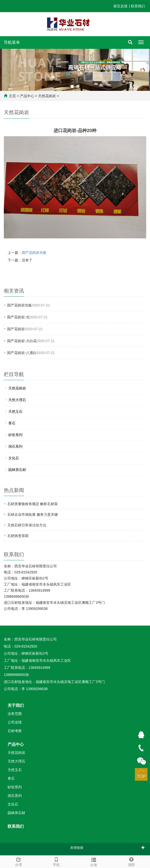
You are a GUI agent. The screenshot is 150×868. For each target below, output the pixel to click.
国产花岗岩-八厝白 (22, 353)
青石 (12, 423)
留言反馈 (120, 6)
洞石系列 (15, 446)
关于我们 (16, 705)
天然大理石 (17, 400)
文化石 (14, 458)
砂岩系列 (15, 435)
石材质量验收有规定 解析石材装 (33, 504)
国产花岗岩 (16, 329)
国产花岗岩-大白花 (22, 341)
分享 (19, 861)
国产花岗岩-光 (18, 317)
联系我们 (138, 6)
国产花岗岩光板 (34, 253)
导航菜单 (12, 42)
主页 (12, 96)
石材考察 (15, 731)
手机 (56, 861)
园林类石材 (17, 470)
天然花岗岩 (47, 96)
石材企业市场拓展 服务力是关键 (33, 514)
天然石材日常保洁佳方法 (27, 525)
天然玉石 (15, 411)
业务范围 (15, 714)
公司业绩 (15, 722)
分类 (94, 861)
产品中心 (27, 96)
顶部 (131, 861)
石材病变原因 (18, 536)
